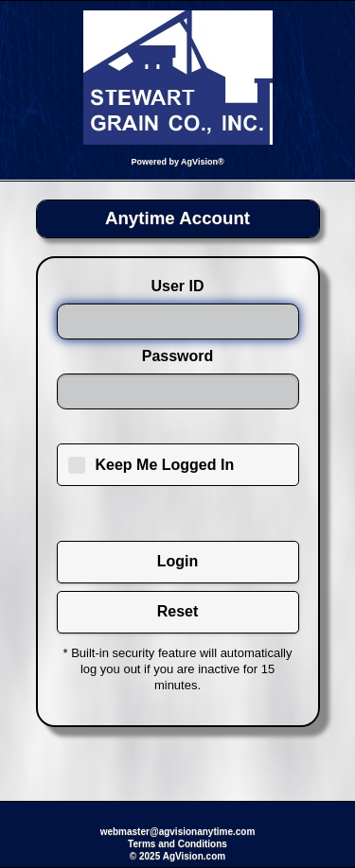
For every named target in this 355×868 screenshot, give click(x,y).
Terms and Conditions (177, 844)
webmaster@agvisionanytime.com (178, 832)
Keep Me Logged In (165, 465)
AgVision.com (195, 856)
